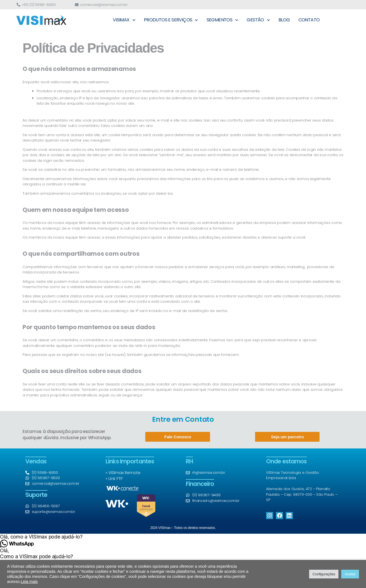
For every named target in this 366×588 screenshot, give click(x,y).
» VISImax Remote (123, 473)
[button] (183, 537)
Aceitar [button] (350, 574)
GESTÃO (258, 20)
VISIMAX (124, 20)
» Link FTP (114, 479)
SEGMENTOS (223, 20)
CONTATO (309, 20)
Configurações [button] (324, 574)
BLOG (284, 20)
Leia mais (29, 582)
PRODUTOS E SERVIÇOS (171, 20)
